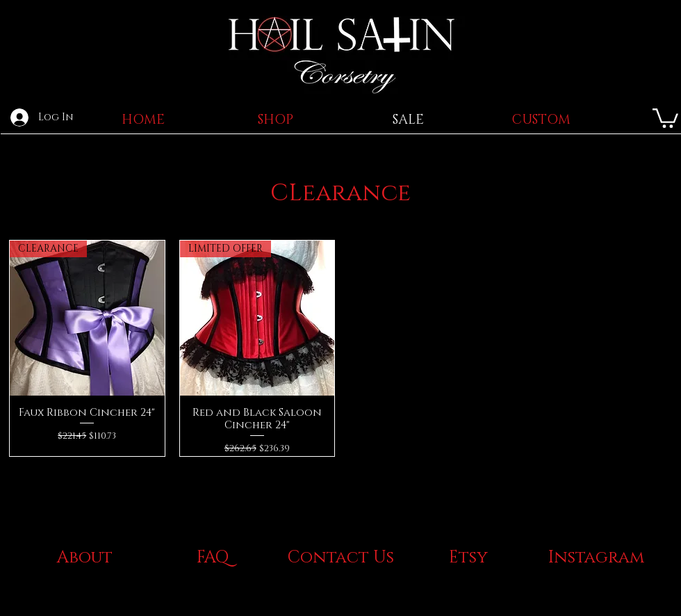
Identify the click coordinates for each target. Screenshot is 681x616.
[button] (665, 117)
